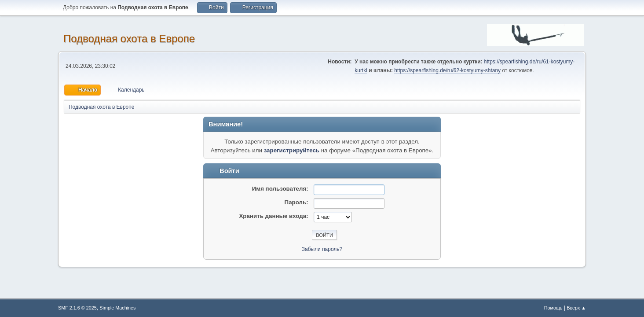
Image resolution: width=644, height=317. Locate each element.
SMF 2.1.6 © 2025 (77, 308)
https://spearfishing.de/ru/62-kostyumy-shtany (447, 70)
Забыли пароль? (322, 249)
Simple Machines (117, 308)
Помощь (553, 308)
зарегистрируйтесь (292, 150)
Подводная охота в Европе (129, 39)
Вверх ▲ (576, 308)
